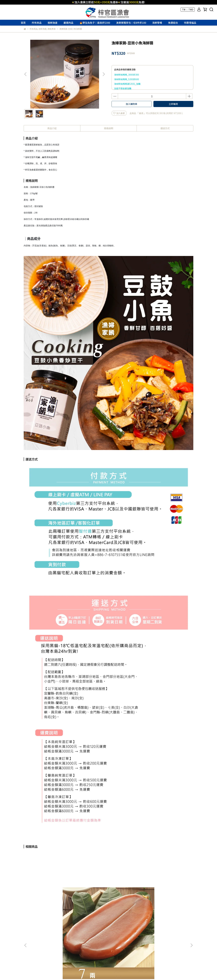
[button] (104, 74)
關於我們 (28, 924)
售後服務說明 (63, 936)
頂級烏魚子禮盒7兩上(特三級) (170, 890)
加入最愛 (119, 113)
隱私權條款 (78, 924)
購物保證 (65, 924)
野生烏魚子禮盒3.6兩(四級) (86, 890)
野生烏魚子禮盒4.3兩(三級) (127, 890)
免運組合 (173, 23)
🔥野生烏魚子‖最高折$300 (95, 23)
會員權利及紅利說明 (83, 936)
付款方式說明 (30, 936)
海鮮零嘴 (157, 23)
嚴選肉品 (68, 23)
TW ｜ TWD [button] (188, 9)
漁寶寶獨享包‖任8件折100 (131, 23)
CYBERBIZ (87, 972)
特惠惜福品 (190, 23)
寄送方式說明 (47, 936)
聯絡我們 (40, 924)
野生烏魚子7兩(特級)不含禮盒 (46, 890)
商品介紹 (52, 128)
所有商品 (37, 23)
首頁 (23, 23)
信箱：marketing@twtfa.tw (38, 950)
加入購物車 (131, 104)
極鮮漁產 (53, 23)
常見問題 (52, 924)
